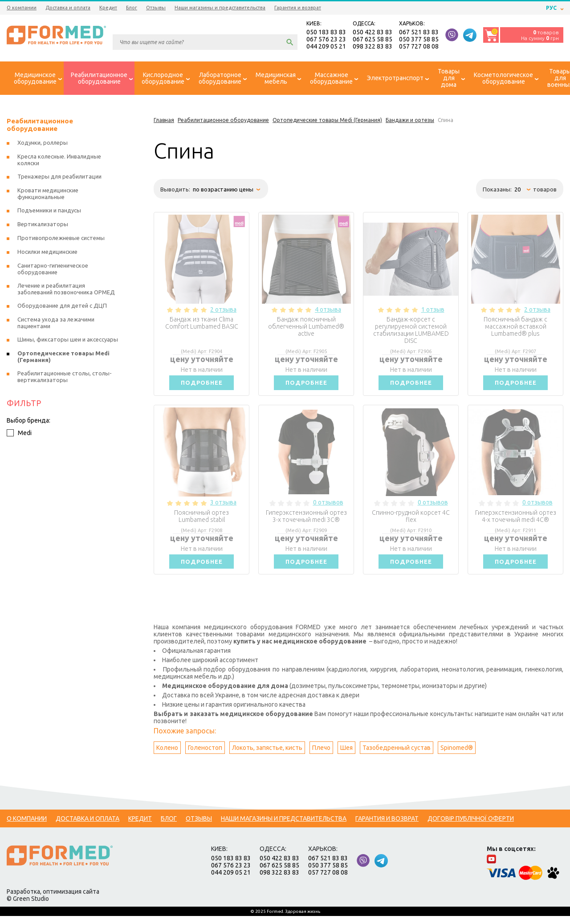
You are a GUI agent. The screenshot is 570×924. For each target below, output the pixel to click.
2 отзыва (223, 312)
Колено (167, 756)
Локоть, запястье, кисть (267, 756)
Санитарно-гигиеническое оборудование (53, 271)
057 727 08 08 (419, 47)
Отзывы (156, 8)
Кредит (108, 8)
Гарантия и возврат (298, 8)
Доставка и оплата (68, 8)
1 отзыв (433, 312)
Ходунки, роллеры (43, 145)
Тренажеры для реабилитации (59, 179)
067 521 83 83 (419, 33)
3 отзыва (223, 507)
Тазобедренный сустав (397, 756)
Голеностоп (205, 756)
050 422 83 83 (373, 33)
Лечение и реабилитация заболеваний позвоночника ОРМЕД (66, 291)
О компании (22, 8)
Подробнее (202, 386)
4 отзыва (328, 312)
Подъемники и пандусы (49, 212)
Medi (19, 435)
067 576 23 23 (326, 40)
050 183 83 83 (326, 33)
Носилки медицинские (47, 254)
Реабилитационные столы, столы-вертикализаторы (65, 379)
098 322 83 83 (373, 47)
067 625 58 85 (373, 40)
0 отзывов (328, 507)
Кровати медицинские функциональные (48, 196)
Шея (346, 756)
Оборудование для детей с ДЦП (62, 308)
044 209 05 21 (326, 47)
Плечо (321, 756)
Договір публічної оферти (471, 826)
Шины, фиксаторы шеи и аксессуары (68, 342)
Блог (132, 8)
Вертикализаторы (43, 226)
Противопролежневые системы (61, 240)
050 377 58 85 (419, 40)
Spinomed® (457, 756)
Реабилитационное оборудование (40, 127)
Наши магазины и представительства (220, 8)
